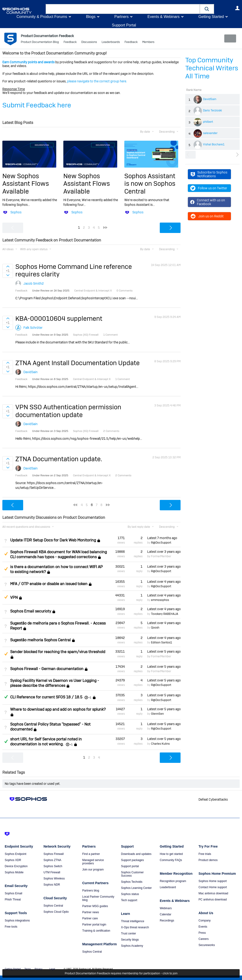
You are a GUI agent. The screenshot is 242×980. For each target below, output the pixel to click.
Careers (204, 939)
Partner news (91, 912)
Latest (162, 538)
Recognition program (173, 881)
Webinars (166, 908)
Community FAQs (171, 860)
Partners (121, 17)
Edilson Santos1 (162, 642)
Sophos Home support (213, 881)
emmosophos (160, 600)
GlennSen (157, 714)
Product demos (208, 860)
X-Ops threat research (135, 927)
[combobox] (123, 9)
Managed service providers (93, 862)
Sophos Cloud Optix (56, 912)
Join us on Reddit (207, 216)
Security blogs (130, 939)
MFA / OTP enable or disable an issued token (49, 584)
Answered (6, 697)
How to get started (171, 854)
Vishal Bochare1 (214, 144)
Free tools (11, 926)
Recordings (167, 920)
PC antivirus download (213, 899)
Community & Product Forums (42, 17)
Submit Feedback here (37, 105)
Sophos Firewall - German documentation (47, 669)
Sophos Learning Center (136, 888)
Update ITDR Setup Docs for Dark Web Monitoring (53, 540)
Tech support (129, 900)
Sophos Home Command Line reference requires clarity (74, 270)
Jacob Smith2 (34, 283)
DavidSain (210, 99)
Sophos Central (53, 905)
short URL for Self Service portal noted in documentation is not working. (46, 742)
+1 (90, 697)
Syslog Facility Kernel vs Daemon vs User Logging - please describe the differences (55, 683)
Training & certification (96, 930)
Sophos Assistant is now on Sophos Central (150, 184)
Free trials (205, 854)
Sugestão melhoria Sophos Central (40, 640)
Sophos (16, 212)
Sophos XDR (13, 860)
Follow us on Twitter (209, 188)
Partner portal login (94, 924)
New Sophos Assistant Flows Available (26, 184)
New (229, 38)
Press (202, 933)
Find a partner (91, 854)
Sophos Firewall (54, 854)
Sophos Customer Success (132, 874)
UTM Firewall (52, 872)
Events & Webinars (164, 17)
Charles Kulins (160, 743)
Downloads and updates (136, 854)
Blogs (91, 17)
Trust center (129, 933)
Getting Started (211, 17)
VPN (14, 598)
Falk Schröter (33, 328)
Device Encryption (16, 866)
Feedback (70, 42)
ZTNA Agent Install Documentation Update (78, 363)
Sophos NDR (52, 884)
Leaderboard (168, 887)
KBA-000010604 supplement (59, 319)
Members (148, 42)
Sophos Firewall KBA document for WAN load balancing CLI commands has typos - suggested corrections (58, 554)
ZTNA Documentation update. (59, 459)
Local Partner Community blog (98, 898)
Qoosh (155, 628)
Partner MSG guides (95, 906)
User (237, 8)
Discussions (89, 42)
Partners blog (91, 890)
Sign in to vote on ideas (8, 266)
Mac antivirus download (213, 893)
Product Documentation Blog (40, 42)
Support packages (132, 860)
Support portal (130, 866)
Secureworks (207, 945)
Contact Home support (213, 887)
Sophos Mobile (14, 872)
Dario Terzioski (212, 110)
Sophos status (130, 894)
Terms (28, 969)
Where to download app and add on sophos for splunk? (58, 709)
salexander (210, 133)
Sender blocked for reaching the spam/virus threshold (58, 652)
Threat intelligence (133, 921)
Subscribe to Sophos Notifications (209, 174)
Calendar (166, 914)
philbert (208, 122)
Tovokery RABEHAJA (165, 614)
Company (205, 920)
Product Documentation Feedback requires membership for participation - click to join (121, 973)
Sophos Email (13, 893)
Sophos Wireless (54, 878)
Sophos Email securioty (31, 611)
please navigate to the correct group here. (97, 81)
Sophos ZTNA (52, 860)
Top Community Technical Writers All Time (212, 68)
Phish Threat (13, 899)
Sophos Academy (132, 946)
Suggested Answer (6, 554)
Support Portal (124, 25)
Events (203, 926)
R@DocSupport (161, 543)
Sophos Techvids (132, 882)
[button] (207, 9)
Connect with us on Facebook (208, 202)
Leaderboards (111, 42)
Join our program (93, 869)
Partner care (90, 918)
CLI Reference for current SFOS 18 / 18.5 (46, 697)
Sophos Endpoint (15, 854)
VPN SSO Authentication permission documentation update (68, 411)
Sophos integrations (17, 920)
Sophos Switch (53, 866)
